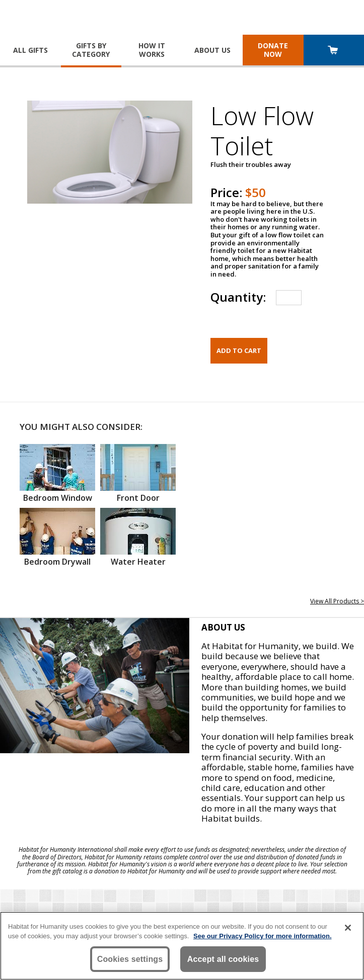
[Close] (348, 928)
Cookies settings (130, 959)
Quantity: (238, 297)
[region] (182, 946)
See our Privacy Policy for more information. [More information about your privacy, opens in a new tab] (263, 936)
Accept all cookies (223, 959)
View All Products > (337, 601)
